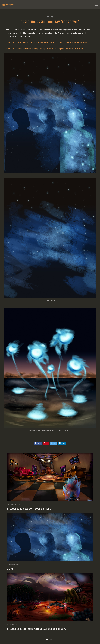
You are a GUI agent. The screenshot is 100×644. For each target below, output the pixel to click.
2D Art (50, 17)
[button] (50, 640)
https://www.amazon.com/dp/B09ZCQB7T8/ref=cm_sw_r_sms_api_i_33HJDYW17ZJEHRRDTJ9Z (46, 43)
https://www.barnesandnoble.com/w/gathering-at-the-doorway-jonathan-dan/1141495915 (44, 49)
